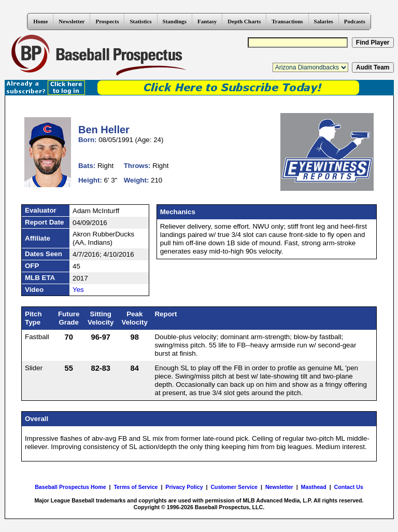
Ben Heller (104, 130)
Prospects (107, 21)
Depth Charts (244, 21)
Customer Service (234, 487)
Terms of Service (136, 487)
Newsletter (72, 21)
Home (40, 21)
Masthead (314, 487)
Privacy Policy (184, 487)
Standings (175, 21)
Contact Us (349, 487)
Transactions (287, 21)
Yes (78, 290)
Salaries (324, 21)
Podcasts (355, 21)
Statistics (140, 21)
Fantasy (207, 21)
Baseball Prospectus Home (70, 487)
